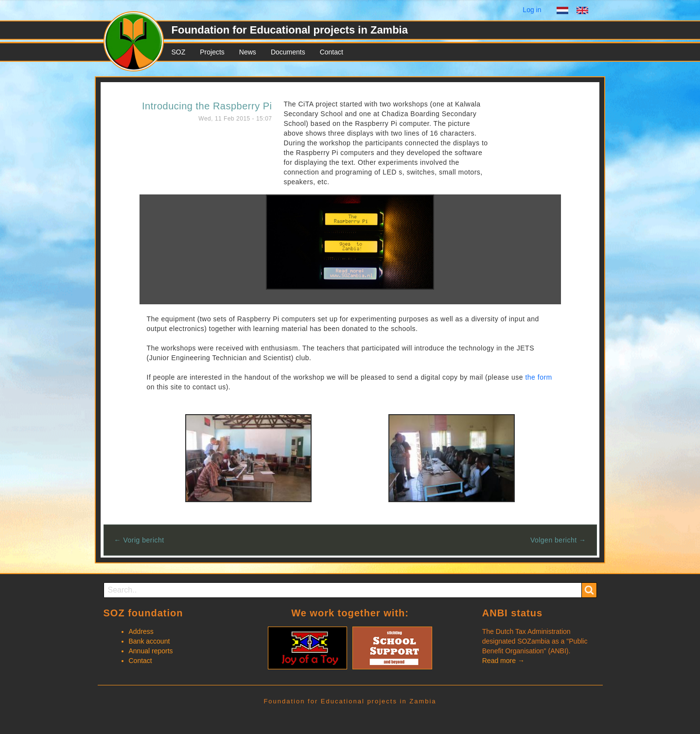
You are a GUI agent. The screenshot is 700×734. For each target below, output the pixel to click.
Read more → (503, 661)
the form (538, 377)
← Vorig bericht (139, 540)
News (248, 52)
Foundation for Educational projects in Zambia (290, 30)
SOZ (179, 52)
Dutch (562, 12)
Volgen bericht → (558, 540)
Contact (332, 52)
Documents (288, 52)
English (582, 12)
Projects (212, 52)
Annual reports (151, 651)
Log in (532, 10)
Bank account (149, 641)
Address (141, 631)
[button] (350, 242)
